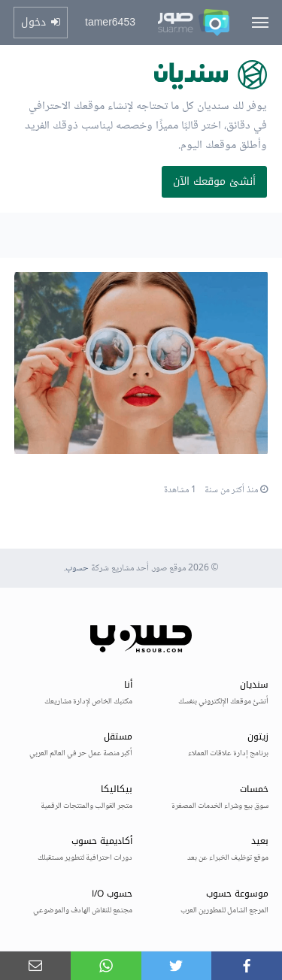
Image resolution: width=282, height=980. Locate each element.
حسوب (77, 569)
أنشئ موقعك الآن (214, 181)
